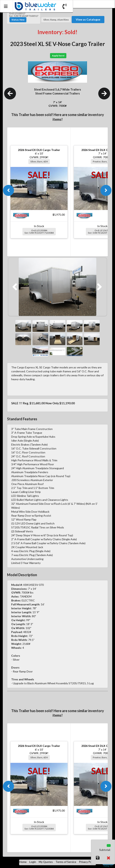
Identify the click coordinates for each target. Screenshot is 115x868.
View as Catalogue (88, 19)
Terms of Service (66, 862)
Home (23, 862)
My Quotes (46, 862)
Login (33, 862)
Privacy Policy (87, 862)
